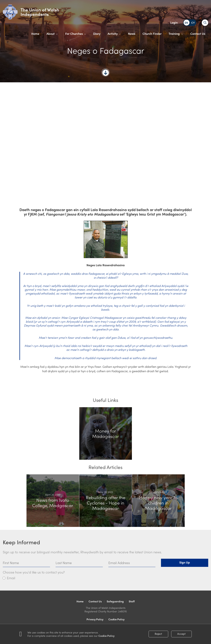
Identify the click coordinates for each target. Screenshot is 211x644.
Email (11, 578)
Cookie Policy (106, 636)
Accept (181, 634)
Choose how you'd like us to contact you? (34, 572)
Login (174, 22)
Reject (158, 634)
